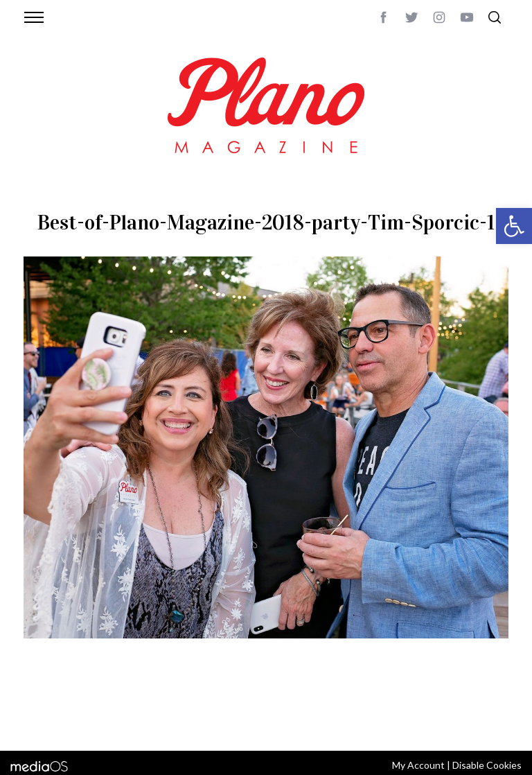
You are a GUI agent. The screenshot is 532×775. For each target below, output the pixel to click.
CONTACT (79, 705)
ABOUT (38, 705)
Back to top (482, 705)
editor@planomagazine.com (89, 722)
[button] (514, 226)
